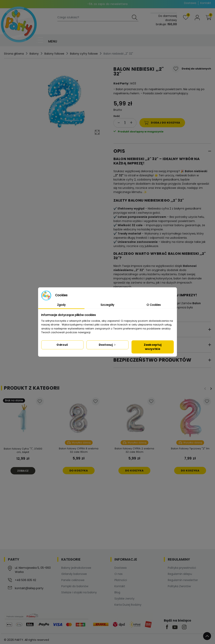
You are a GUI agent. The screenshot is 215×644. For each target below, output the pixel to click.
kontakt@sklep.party (29, 588)
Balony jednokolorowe (76, 568)
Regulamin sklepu (180, 574)
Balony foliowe (54, 54)
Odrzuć (62, 345)
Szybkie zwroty (124, 599)
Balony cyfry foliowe (84, 54)
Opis (119, 151)
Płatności (121, 580)
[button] (208, 18)
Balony (34, 54)
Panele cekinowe (73, 580)
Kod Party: (121, 83)
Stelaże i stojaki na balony (79, 592)
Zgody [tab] (61, 305)
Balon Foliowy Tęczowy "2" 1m (190, 448)
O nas (119, 574)
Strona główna (14, 54)
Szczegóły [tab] (107, 305)
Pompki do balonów (75, 586)
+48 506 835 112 (25, 580)
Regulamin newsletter (183, 580)
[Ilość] (125, 123)
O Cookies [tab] (154, 305)
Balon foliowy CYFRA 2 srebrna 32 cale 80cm (134, 450)
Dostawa (190, 3)
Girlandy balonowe (74, 574)
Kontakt (206, 3)
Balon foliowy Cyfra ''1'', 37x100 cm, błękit (23, 450)
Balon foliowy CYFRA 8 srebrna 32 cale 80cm (79, 450)
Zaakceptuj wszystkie (153, 347)
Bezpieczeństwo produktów (152, 360)
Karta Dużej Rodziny (128, 605)
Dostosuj (108, 345)
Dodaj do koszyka (162, 123)
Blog (117, 592)
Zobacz (23, 471)
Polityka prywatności (182, 568)
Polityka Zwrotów (179, 586)
